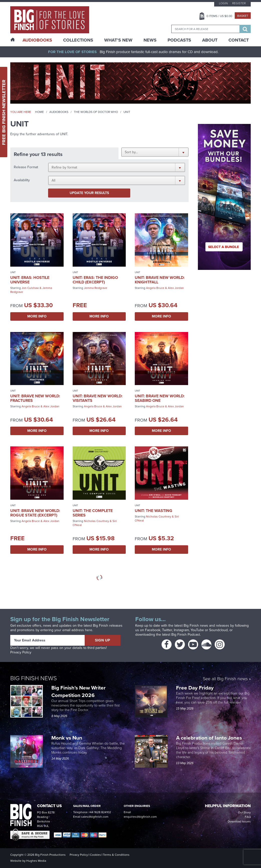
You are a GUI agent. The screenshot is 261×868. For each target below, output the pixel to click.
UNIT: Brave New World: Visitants (98, 398)
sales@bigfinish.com (95, 817)
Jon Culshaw (30, 288)
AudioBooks (37, 40)
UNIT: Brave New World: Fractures (35, 398)
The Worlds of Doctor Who (96, 112)
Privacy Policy (21, 652)
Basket (243, 16)
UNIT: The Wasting (154, 511)
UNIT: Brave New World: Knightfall (160, 280)
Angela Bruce (155, 288)
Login (223, 3)
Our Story (244, 812)
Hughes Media (36, 861)
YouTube (197, 630)
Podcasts (179, 40)
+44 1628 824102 (100, 812)
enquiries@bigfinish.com (140, 817)
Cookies (95, 855)
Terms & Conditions (116, 855)
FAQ (248, 817)
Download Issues (239, 821)
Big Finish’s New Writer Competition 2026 (79, 691)
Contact (239, 40)
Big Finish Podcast (186, 635)
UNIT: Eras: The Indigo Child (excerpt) (95, 280)
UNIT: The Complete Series (93, 513)
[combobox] (205, 29)
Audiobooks (59, 112)
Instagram (181, 630)
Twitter (167, 630)
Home (39, 112)
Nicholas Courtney (96, 521)
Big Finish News (34, 678)
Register (239, 3)
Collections (78, 40)
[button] (155, 152)
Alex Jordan (176, 288)
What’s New (118, 40)
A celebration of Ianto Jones (210, 738)
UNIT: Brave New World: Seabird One (160, 398)
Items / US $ (219, 16)
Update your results (89, 193)
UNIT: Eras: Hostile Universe (30, 280)
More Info (37, 316)
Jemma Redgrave (96, 288)
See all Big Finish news (225, 679)
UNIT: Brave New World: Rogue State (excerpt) (35, 513)
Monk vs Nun (67, 738)
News (150, 40)
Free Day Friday (195, 688)
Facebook (153, 630)
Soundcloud (218, 630)
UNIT (13, 272)
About (210, 40)
